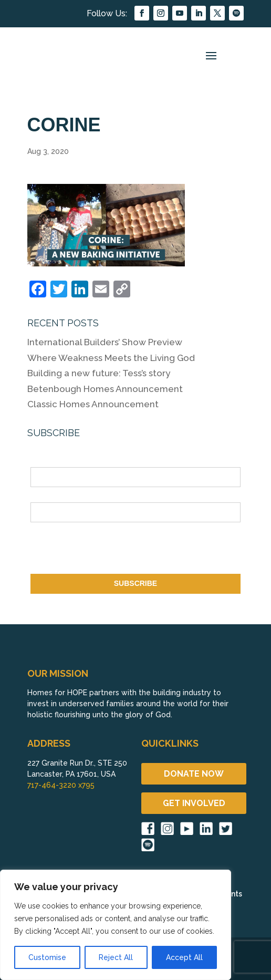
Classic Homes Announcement (93, 404)
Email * (43, 496)
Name (40, 461)
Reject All (116, 957)
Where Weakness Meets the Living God (111, 358)
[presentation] (110, 550)
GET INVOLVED (194, 803)
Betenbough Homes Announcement (105, 389)
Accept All (184, 957)
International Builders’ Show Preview (105, 342)
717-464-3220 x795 (61, 785)
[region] (116, 925)
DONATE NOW (194, 774)
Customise (47, 957)
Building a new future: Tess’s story (99, 373)
